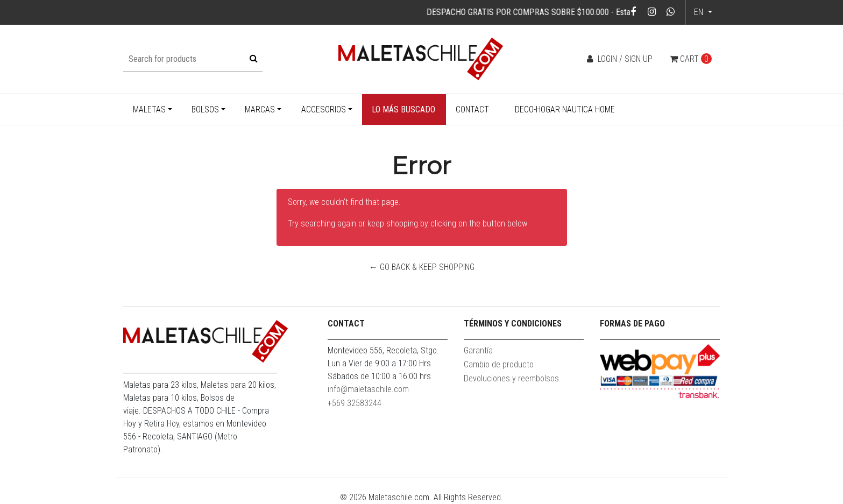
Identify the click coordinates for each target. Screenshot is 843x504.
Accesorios (324, 109)
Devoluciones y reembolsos (511, 378)
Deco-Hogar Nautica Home (565, 109)
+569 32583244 (355, 403)
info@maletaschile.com (368, 389)
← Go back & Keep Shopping (422, 267)
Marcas (260, 109)
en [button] (700, 12)
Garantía (478, 350)
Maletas (149, 109)
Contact (472, 109)
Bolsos (205, 109)
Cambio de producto (499, 364)
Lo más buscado (403, 109)
